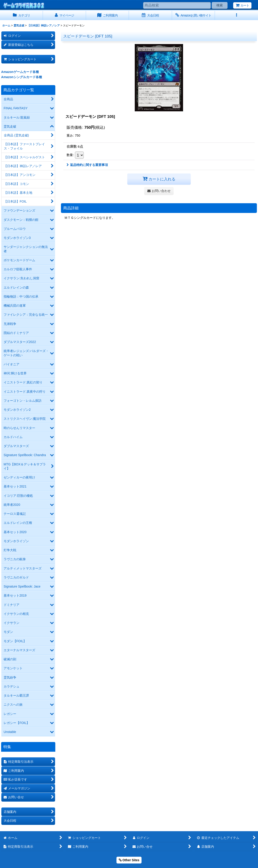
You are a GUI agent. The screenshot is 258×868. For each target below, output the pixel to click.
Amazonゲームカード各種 (20, 72)
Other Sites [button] (129, 860)
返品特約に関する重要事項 (87, 165)
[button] (236, 15)
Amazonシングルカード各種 (22, 77)
